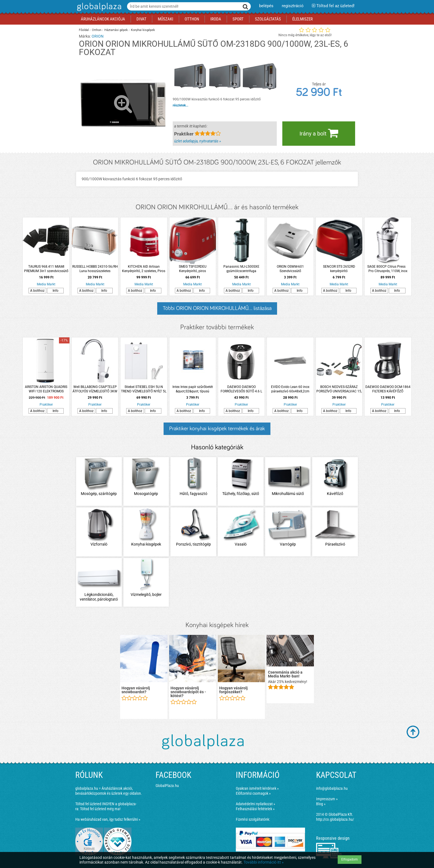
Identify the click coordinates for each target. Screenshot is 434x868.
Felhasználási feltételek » (255, 809)
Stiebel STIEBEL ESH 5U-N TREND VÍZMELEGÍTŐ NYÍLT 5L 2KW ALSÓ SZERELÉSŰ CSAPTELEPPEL (144, 389)
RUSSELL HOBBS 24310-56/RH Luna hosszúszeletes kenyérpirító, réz (95, 269)
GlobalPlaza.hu (167, 786)
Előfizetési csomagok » (253, 793)
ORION (98, 36)
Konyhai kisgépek (143, 30)
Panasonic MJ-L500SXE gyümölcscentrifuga (241, 269)
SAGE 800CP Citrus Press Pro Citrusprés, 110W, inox (388, 269)
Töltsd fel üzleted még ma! (100, 809)
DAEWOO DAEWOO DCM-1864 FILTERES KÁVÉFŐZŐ (388, 389)
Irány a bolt (319, 133)
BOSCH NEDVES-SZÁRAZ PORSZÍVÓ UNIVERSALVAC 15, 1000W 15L (339, 389)
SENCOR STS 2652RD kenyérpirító (339, 269)
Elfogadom (350, 859)
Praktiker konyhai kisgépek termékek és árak (217, 429)
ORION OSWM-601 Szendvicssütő (290, 269)
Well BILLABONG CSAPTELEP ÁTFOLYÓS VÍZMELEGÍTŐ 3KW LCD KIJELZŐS (95, 389)
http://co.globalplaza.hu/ (335, 819)
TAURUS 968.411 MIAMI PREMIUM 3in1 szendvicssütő (46, 269)
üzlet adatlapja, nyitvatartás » (197, 141)
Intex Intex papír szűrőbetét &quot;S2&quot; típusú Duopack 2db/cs (193, 389)
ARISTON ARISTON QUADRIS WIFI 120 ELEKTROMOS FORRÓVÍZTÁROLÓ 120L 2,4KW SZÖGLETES (46, 389)
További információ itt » (264, 862)
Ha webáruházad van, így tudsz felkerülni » (108, 819)
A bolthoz (37, 291)
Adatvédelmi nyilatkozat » (255, 804)
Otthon (97, 30)
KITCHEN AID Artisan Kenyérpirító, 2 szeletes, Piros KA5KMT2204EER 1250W (144, 269)
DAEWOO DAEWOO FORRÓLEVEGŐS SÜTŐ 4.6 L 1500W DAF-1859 (241, 389)
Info (55, 291)
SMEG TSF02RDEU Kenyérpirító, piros (193, 269)
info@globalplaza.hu (332, 788)
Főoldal (84, 30)
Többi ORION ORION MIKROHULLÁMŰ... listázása (217, 308)
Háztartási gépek (116, 30)
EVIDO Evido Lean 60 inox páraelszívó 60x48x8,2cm (290, 389)
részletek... (180, 105)
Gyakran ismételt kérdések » (257, 788)
